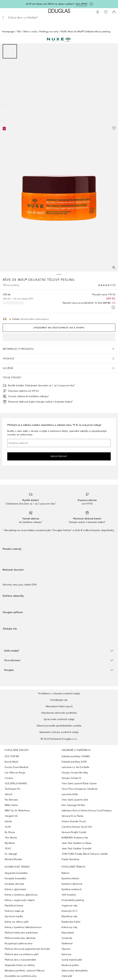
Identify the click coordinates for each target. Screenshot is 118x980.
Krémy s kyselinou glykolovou (21, 895)
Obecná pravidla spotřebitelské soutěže (59, 726)
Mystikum (10, 843)
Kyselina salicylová (72, 884)
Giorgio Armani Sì (71, 778)
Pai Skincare (11, 800)
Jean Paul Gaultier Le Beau (77, 843)
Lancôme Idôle (70, 794)
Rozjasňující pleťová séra (19, 944)
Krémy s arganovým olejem (20, 900)
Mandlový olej (69, 916)
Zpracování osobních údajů (59, 719)
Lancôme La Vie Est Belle (76, 767)
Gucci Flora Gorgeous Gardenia (80, 789)
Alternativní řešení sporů (59, 706)
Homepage (8, 32)
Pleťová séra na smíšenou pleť (22, 954)
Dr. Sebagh (11, 854)
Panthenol (67, 944)
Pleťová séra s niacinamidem (20, 960)
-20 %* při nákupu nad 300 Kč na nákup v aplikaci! (50, 4)
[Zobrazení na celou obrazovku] (114, 268)
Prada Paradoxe (71, 859)
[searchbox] (59, 18)
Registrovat (59, 456)
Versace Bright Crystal (74, 832)
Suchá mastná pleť (72, 960)
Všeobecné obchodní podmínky (59, 713)
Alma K (9, 794)
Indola (8, 821)
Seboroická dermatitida (75, 971)
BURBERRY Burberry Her (75, 838)
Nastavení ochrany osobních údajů (59, 732)
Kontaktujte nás (59, 700)
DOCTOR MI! (12, 756)
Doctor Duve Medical (17, 767)
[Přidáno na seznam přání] (114, 128)
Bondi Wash (12, 762)
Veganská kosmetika (16, 873)
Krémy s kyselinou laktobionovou (23, 927)
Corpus (9, 778)
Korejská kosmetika (15, 878)
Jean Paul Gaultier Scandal (76, 849)
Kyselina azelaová (72, 889)
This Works (11, 838)
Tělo (19, 32)
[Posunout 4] (7, 98)
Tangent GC (11, 816)
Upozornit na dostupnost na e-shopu (59, 328)
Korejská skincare (14, 884)
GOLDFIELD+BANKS (16, 783)
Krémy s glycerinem (15, 889)
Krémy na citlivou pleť (17, 922)
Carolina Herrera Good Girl (77, 827)
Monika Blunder (14, 859)
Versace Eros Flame (73, 816)
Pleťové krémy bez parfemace (21, 933)
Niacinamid (68, 933)
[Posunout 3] (7, 82)
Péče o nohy (30, 32)
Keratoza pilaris (70, 965)
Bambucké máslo (71, 922)
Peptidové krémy (14, 906)
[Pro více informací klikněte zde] (91, 4)
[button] (59, 651)
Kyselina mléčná (70, 878)
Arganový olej (69, 906)
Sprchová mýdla (14, 916)
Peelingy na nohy (49, 32)
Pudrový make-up (14, 911)
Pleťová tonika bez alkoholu (20, 938)
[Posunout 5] (7, 114)
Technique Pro (13, 789)
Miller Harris (11, 805)
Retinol (65, 873)
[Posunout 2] (7, 67)
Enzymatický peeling (73, 900)
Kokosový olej (69, 927)
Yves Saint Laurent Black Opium (79, 783)
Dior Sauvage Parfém (73, 805)
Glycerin (66, 949)
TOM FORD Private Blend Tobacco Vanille (85, 854)
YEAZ (8, 849)
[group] (59, 82)
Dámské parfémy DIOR (74, 762)
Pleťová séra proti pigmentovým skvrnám (27, 949)
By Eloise (10, 832)
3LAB (8, 827)
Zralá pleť (67, 976)
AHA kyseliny (69, 895)
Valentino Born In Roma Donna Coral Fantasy (87, 811)
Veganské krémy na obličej (20, 965)
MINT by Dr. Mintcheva (17, 811)
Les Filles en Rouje (15, 773)
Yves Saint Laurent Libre (75, 800)
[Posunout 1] (10, 51)
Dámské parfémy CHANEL (76, 756)
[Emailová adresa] (59, 443)
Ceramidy (67, 938)
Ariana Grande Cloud (74, 821)
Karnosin (67, 954)
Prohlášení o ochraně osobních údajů (59, 694)
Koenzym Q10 (69, 911)
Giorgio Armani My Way (75, 773)
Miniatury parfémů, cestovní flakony (25, 971)
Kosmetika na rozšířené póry (21, 976)
